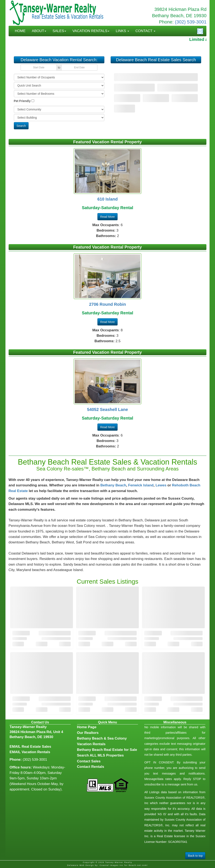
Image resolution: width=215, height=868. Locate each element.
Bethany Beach (113, 485)
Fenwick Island (141, 485)
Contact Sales (89, 761)
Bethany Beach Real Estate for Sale (107, 750)
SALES (59, 31)
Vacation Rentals (36, 752)
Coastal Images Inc (111, 865)
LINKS (122, 31)
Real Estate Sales (36, 747)
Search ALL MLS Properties (100, 755)
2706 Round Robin (107, 304)
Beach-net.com (138, 865)
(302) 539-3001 (191, 22)
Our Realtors (88, 733)
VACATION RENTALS (91, 31)
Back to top (195, 856)
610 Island (108, 199)
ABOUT (39, 31)
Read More (107, 217)
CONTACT (145, 31)
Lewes (161, 485)
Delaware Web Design (81, 865)
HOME (20, 31)
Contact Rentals (91, 767)
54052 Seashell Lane (108, 409)
